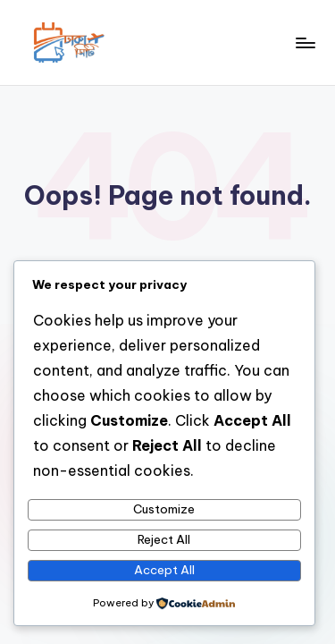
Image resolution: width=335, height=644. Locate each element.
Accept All (164, 570)
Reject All (164, 539)
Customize (164, 509)
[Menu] (305, 42)
